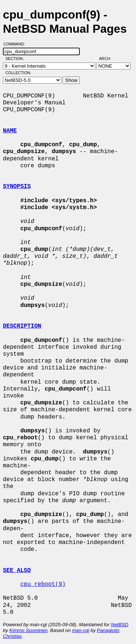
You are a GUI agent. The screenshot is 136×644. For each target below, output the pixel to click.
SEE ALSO (17, 571)
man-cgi (80, 630)
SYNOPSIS (17, 187)
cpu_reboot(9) (43, 584)
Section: (16, 59)
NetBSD (120, 625)
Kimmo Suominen (28, 630)
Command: (17, 44)
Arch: (108, 59)
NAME (10, 131)
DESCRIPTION (22, 326)
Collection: (18, 73)
